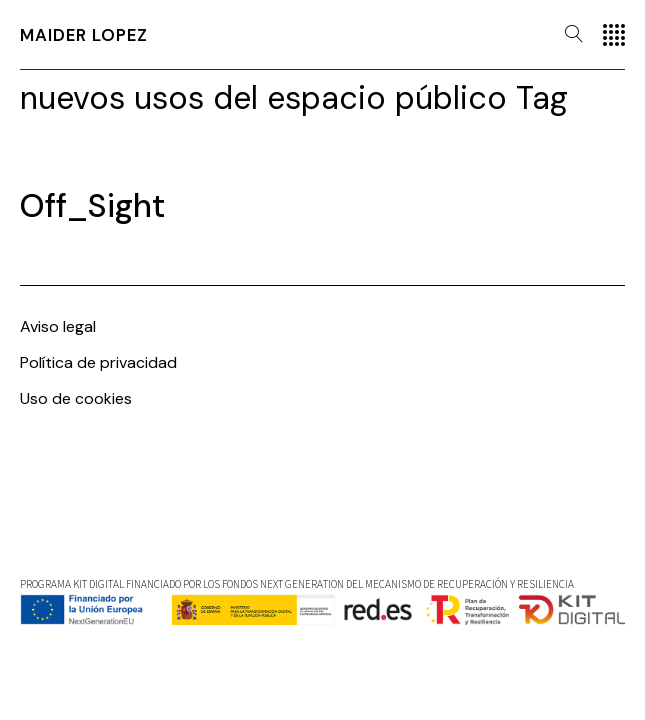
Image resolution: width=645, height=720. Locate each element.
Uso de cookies (76, 398)
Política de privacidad (98, 362)
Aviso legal (58, 326)
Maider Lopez (84, 35)
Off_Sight (92, 206)
